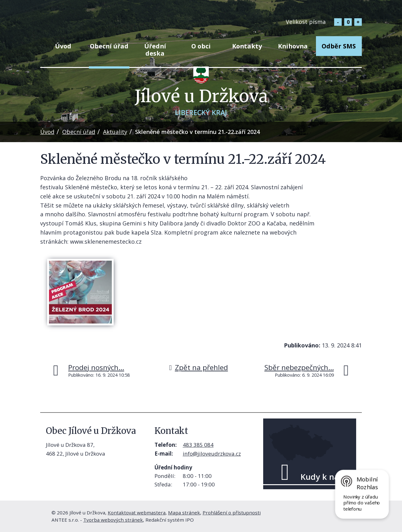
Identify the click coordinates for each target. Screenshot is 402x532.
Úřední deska (155, 50)
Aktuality (115, 132)
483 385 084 (198, 445)
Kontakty (247, 46)
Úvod (63, 46)
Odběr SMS (339, 46)
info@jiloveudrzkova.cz (212, 454)
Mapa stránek (184, 513)
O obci (201, 46)
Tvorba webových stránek (113, 520)
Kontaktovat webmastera (137, 513)
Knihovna (293, 46)
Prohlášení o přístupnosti (232, 513)
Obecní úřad (109, 46)
